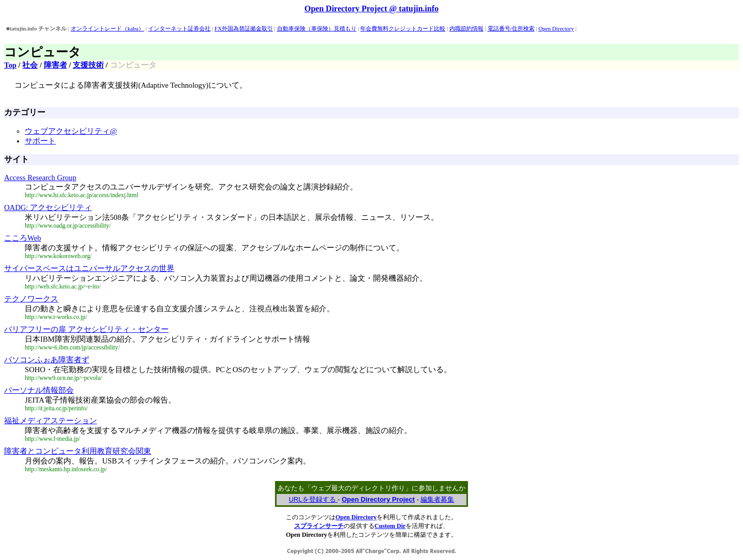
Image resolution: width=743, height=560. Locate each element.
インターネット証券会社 (179, 28)
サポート (40, 141)
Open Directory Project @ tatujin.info (372, 9)
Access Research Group (40, 178)
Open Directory (556, 28)
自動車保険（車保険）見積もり (317, 28)
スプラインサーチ (319, 526)
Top (10, 65)
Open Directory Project (378, 499)
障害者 (55, 65)
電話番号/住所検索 (511, 28)
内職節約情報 (466, 28)
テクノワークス (31, 299)
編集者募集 (437, 499)
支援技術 (88, 65)
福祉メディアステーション (51, 421)
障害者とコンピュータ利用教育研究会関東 (78, 451)
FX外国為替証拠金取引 (244, 28)
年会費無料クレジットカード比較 (403, 28)
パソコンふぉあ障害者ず (47, 360)
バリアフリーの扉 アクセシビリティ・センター (86, 329)
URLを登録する (313, 499)
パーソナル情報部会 (39, 390)
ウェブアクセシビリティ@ (71, 131)
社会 (30, 65)
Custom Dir (390, 526)
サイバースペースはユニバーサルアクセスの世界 (89, 268)
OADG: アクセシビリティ (48, 207)
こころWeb (23, 238)
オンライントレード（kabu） (107, 28)
